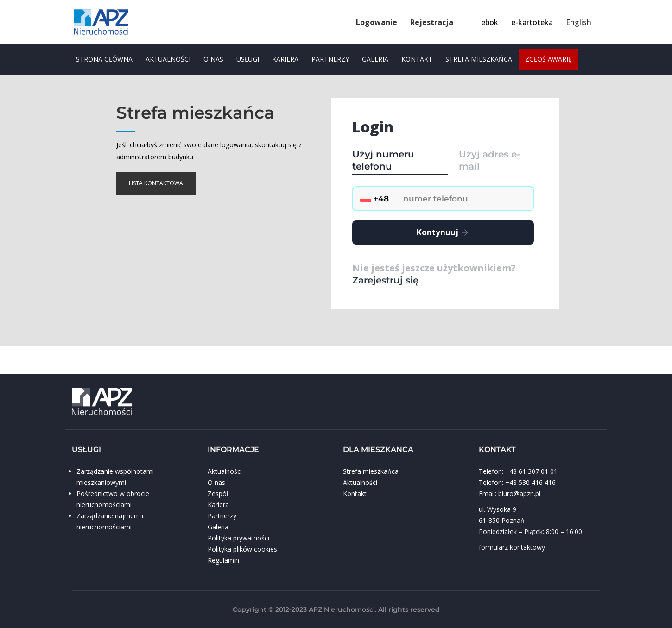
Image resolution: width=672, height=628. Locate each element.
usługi (248, 59)
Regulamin (223, 560)
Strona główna (104, 59)
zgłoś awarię (548, 59)
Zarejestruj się (385, 280)
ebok (490, 22)
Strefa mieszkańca (479, 59)
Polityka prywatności (238, 538)
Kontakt (417, 59)
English (579, 22)
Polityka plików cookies (242, 549)
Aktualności (168, 59)
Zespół (218, 493)
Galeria (375, 59)
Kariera (285, 59)
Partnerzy (330, 59)
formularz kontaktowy (512, 547)
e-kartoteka (532, 22)
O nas (213, 59)
